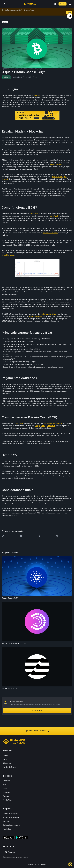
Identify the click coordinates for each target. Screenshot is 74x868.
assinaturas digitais (36, 316)
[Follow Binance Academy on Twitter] (7, 846)
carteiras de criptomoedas (53, 424)
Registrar (63, 4)
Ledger (37, 426)
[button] (70, 4)
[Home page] (30, 4)
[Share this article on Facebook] (21, 536)
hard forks (37, 95)
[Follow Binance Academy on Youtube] (13, 846)
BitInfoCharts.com (8, 255)
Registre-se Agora (37, 710)
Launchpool (7, 792)
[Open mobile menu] (70, 4)
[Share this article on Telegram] (39, 536)
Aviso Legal (7, 821)
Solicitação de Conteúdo (12, 825)
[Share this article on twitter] (3, 536)
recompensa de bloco (50, 233)
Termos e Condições (10, 814)
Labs (5, 788)
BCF (5, 785)
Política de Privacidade (11, 817)
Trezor (43, 426)
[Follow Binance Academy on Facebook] (4, 846)
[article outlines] (70, 16)
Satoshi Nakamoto (56, 164)
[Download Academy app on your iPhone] (9, 838)
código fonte (34, 214)
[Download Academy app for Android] (22, 838)
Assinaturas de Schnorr (49, 314)
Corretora (7, 781)
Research (7, 796)
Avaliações (7, 829)
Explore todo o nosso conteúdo (37, 731)
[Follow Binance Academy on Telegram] (10, 846)
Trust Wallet (19, 424)
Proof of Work (53, 216)
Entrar (69, 13)
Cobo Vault (51, 426)
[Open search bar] (54, 4)
